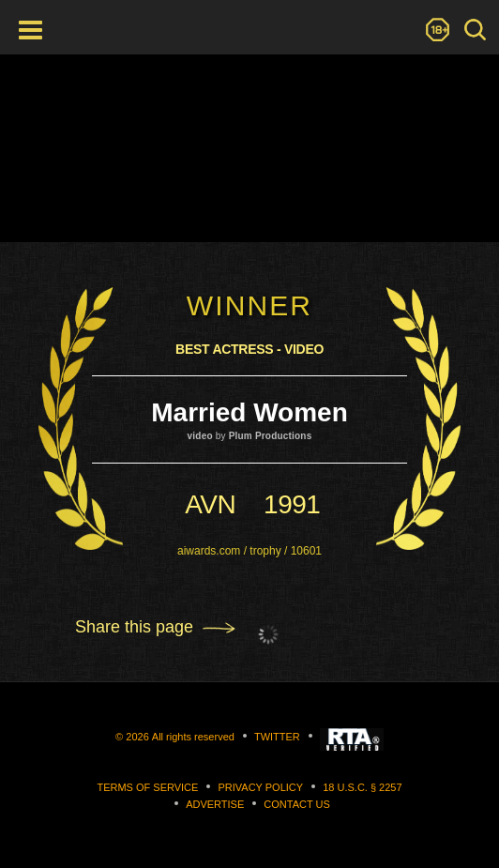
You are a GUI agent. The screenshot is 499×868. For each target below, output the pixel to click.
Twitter (277, 737)
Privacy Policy (260, 787)
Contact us (297, 804)
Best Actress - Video (249, 349)
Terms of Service (147, 787)
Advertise (215, 804)
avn (210, 504)
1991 (292, 504)
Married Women (249, 412)
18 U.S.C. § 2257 (362, 787)
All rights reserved (193, 737)
